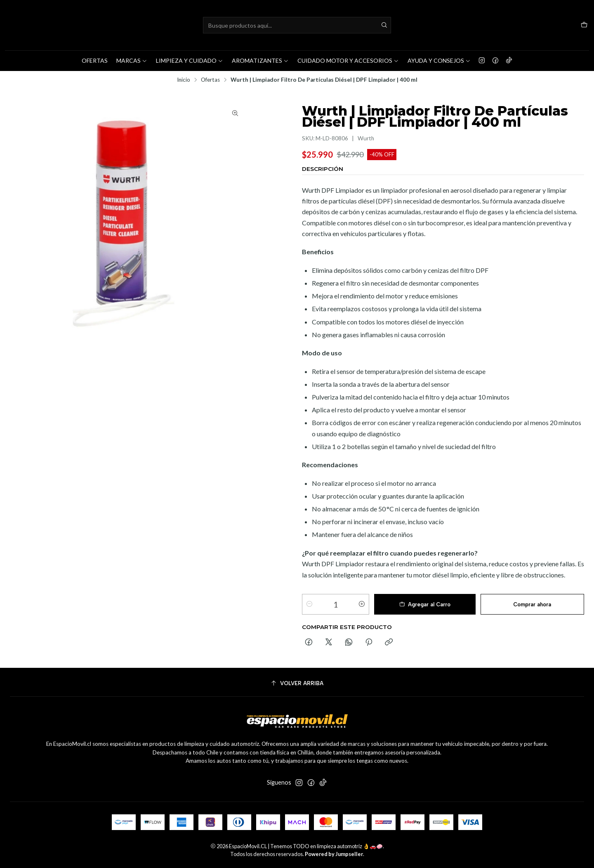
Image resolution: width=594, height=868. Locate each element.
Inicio (184, 80)
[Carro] (584, 25)
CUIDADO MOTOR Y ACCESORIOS (348, 60)
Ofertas (210, 80)
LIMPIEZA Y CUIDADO (190, 60)
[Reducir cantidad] (309, 604)
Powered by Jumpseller (334, 854)
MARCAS (132, 60)
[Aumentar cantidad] (362, 604)
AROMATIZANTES (260, 60)
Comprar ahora (532, 604)
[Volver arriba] (297, 683)
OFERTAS (95, 60)
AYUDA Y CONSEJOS (439, 60)
